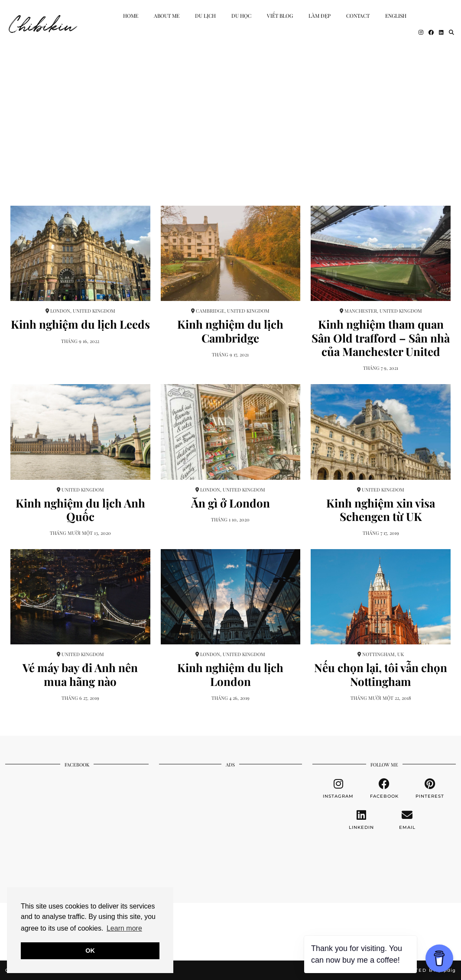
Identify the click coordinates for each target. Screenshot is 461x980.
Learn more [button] (124, 928)
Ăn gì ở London (230, 503)
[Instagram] (421, 32)
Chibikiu (43, 24)
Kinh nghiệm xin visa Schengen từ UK (381, 510)
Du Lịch (205, 16)
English (396, 16)
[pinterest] (430, 789)
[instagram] (338, 789)
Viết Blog (280, 16)
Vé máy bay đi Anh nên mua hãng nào (80, 674)
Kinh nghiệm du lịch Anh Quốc (80, 510)
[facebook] (384, 789)
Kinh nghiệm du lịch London (230, 674)
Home (131, 16)
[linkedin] (361, 820)
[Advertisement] (230, 113)
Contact (358, 16)
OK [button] (90, 951)
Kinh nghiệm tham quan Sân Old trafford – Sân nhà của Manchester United (381, 338)
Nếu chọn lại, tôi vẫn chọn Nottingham (381, 674)
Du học (241, 16)
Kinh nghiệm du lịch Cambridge (230, 331)
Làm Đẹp (320, 16)
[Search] (451, 32)
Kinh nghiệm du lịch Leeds (80, 324)
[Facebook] (431, 32)
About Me (167, 16)
